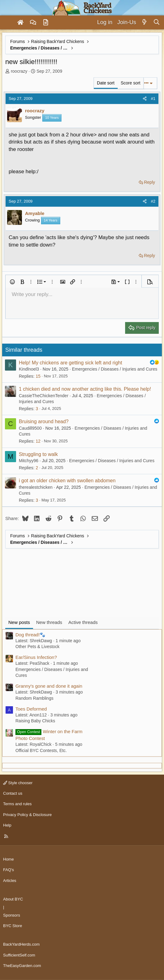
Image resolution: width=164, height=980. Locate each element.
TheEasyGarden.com (22, 966)
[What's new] (145, 22)
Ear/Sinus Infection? (36, 657)
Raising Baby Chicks (35, 721)
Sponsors (12, 915)
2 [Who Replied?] (37, 468)
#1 (153, 99)
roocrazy (19, 71)
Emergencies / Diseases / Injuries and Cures (115, 369)
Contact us (13, 793)
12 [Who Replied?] (38, 441)
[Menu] (7, 23)
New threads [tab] (49, 622)
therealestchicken (36, 487)
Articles (10, 881)
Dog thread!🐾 (30, 635)
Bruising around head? (44, 421)
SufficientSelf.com (19, 955)
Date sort (106, 83)
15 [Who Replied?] (38, 376)
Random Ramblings (34, 698)
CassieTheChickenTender (44, 396)
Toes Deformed (31, 709)
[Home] (20, 23)
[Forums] (33, 23)
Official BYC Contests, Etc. (41, 750)
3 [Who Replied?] (37, 409)
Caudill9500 (30, 428)
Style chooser (18, 783)
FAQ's (8, 870)
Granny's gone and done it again (49, 686)
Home (8, 859)
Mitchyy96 (29, 461)
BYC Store (13, 926)
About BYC (13, 899)
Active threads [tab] (83, 622)
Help (7, 825)
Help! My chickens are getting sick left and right (70, 363)
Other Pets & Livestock (37, 647)
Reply (149, 182)
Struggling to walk (38, 454)
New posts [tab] (19, 622)
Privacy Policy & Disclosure (27, 815)
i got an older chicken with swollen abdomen (67, 481)
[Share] (145, 99)
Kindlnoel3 (29, 369)
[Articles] (46, 23)
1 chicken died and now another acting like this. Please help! (85, 389)
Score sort (131, 83)
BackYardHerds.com (21, 944)
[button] (12, 282)
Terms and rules (17, 804)
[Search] (156, 22)
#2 (153, 201)
